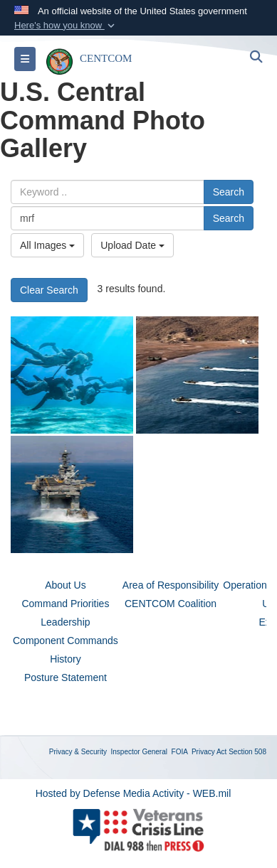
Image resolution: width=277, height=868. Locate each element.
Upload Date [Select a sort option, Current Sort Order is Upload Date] (132, 245)
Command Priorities (65, 604)
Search (229, 192)
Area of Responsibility (171, 585)
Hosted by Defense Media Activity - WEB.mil (134, 793)
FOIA (180, 752)
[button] (66, 26)
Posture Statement (66, 677)
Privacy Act (209, 752)
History (66, 659)
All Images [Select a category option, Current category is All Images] (47, 245)
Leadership (65, 622)
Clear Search (49, 290)
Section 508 (247, 752)
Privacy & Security (78, 752)
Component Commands (66, 641)
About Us (66, 585)
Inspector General (140, 752)
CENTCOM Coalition (171, 604)
